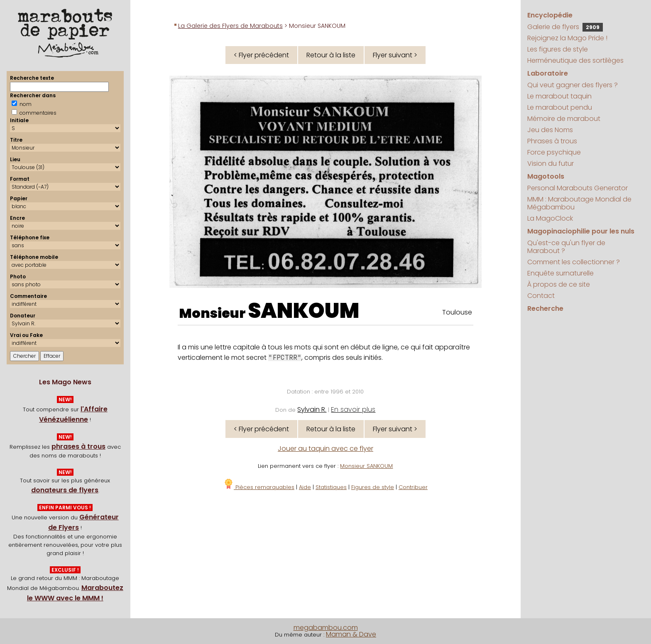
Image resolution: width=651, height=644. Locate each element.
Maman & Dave (351, 634)
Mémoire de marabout (564, 119)
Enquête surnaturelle (560, 273)
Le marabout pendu (560, 107)
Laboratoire (548, 73)
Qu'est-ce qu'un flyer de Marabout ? (566, 247)
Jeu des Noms (550, 130)
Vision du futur (551, 163)
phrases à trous (78, 446)
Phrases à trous (552, 141)
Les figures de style (558, 49)
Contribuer (413, 487)
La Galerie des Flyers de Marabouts (230, 26)
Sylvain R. (312, 409)
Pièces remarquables (259, 487)
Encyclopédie (550, 15)
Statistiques (331, 487)
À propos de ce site (559, 284)
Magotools (546, 176)
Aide (305, 487)
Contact (541, 296)
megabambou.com (326, 628)
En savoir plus (353, 409)
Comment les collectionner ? (574, 262)
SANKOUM (304, 311)
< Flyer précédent (261, 55)
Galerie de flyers (565, 27)
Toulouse (457, 312)
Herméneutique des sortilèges (575, 60)
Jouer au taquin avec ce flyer (325, 449)
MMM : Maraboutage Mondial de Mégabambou (579, 203)
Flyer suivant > (395, 55)
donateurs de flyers (65, 490)
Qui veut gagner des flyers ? (573, 85)
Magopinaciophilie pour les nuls (581, 231)
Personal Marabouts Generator (578, 188)
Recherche (545, 308)
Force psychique (554, 152)
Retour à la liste (331, 55)
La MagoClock (550, 218)
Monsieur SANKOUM (366, 466)
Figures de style (373, 487)
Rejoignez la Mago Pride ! (567, 38)
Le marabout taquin (559, 96)
